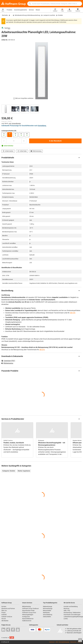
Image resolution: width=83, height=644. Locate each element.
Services (31, 10)
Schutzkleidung (48, 615)
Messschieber (47, 611)
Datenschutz (73, 642)
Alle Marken (5, 621)
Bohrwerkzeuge (48, 609)
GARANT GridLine (7, 617)
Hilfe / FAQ (67, 611)
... (11, 15)
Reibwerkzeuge (48, 606)
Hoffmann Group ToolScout (30, 609)
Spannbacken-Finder (28, 611)
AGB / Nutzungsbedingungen (62, 642)
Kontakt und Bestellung (71, 606)
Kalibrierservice (27, 621)
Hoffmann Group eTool (29, 613)
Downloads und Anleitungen (72, 615)
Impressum (52, 642)
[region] (41, 109)
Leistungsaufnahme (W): (9, 131)
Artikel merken (8, 151)
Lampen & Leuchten (49, 15)
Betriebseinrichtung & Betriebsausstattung (28, 15)
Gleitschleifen (47, 617)
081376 (73, 313)
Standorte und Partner (8, 609)
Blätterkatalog (36, 151)
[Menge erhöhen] (24, 141)
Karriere (4, 606)
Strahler (60, 15)
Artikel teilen (22, 151)
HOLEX (4, 619)
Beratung (66, 609)
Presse (3, 613)
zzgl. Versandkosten (15, 123)
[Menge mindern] (4, 141)
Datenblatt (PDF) (8, 361)
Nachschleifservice (28, 619)
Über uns (4, 611)
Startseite (5, 15)
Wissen (38, 10)
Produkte (9, 10)
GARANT (4, 615)
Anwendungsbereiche (20, 10)
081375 (42, 350)
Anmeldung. (42, 126)
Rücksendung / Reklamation (72, 613)
